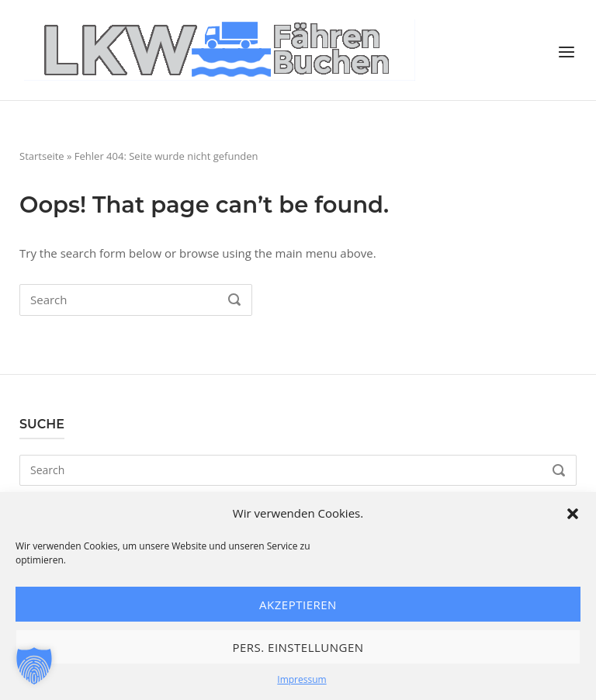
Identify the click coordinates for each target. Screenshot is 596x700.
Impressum (301, 679)
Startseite (42, 156)
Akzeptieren (298, 605)
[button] (573, 514)
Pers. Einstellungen (298, 647)
